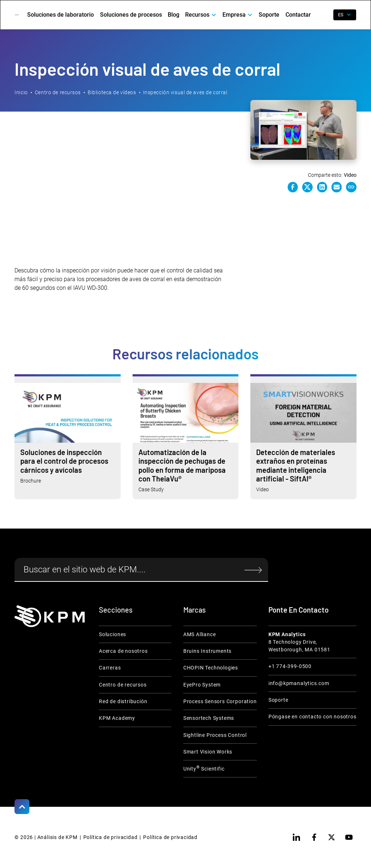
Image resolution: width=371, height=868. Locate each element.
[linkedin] (296, 837)
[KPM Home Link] (50, 616)
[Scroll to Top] (22, 806)
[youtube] (349, 837)
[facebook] (314, 837)
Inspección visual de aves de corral (185, 92)
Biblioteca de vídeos (112, 92)
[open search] (324, 15)
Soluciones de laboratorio (61, 15)
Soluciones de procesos (131, 15)
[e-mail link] (337, 187)
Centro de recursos (58, 92)
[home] (17, 15)
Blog (174, 15)
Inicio (21, 92)
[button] (201, 15)
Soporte (269, 15)
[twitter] (332, 837)
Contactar (298, 15)
